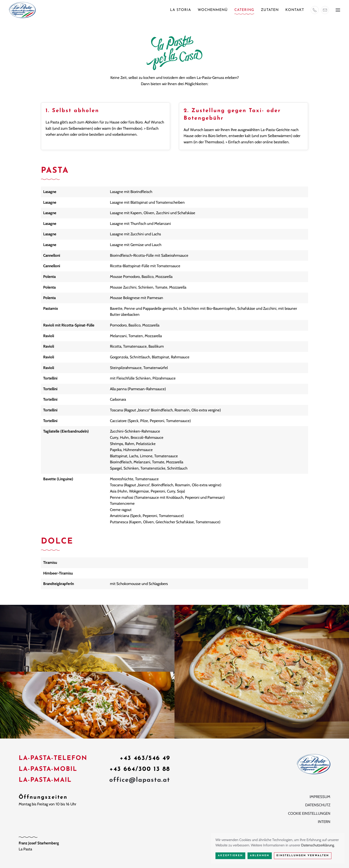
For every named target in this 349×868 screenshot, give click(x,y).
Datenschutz (318, 806)
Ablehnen (260, 856)
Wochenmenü (213, 10)
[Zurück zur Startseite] (22, 10)
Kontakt (295, 10)
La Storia (181, 10)
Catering (244, 10)
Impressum (320, 797)
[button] (338, 10)
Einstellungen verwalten (303, 856)
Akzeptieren (230, 856)
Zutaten (270, 10)
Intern (324, 822)
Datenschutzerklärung (318, 845)
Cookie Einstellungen (309, 814)
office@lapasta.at (140, 781)
